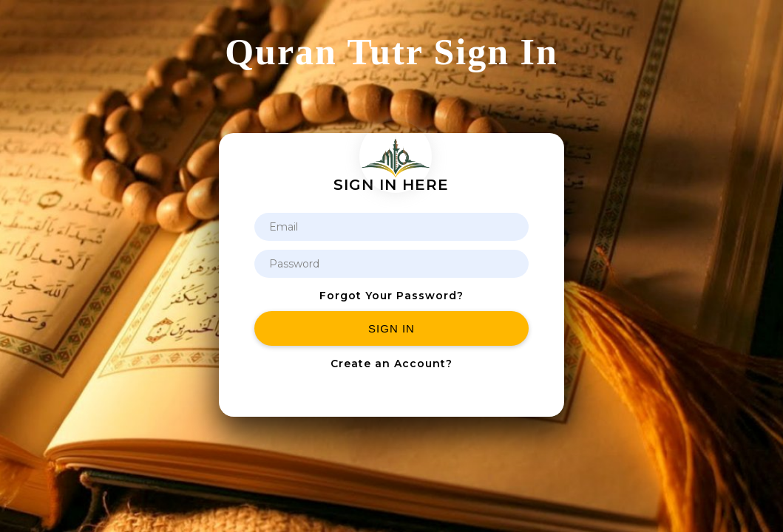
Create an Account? (391, 364)
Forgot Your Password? (391, 296)
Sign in (391, 328)
